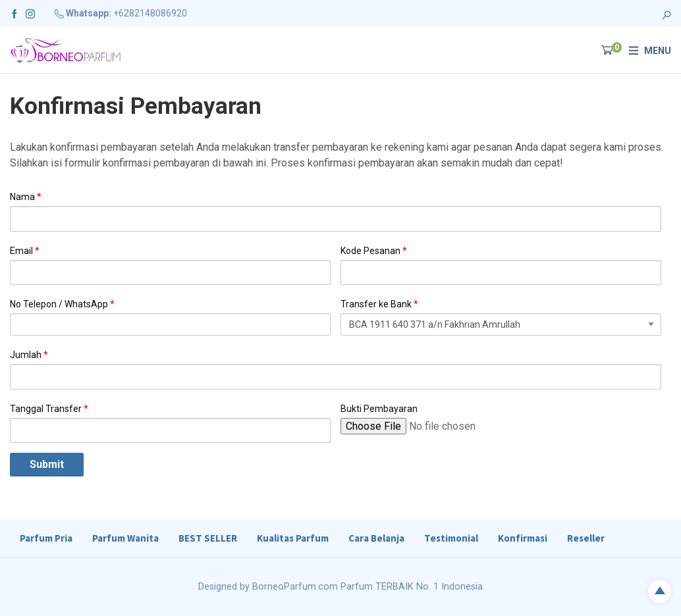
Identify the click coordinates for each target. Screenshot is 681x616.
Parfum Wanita (125, 538)
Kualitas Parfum (293, 538)
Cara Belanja (376, 538)
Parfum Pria (46, 538)
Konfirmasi (523, 538)
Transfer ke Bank (379, 304)
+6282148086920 (150, 13)
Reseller (586, 538)
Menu (658, 51)
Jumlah (29, 355)
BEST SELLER (208, 538)
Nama (26, 197)
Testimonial (451, 538)
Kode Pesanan (374, 251)
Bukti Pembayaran (379, 409)
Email (25, 251)
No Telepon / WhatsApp (62, 304)
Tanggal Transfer (49, 409)
